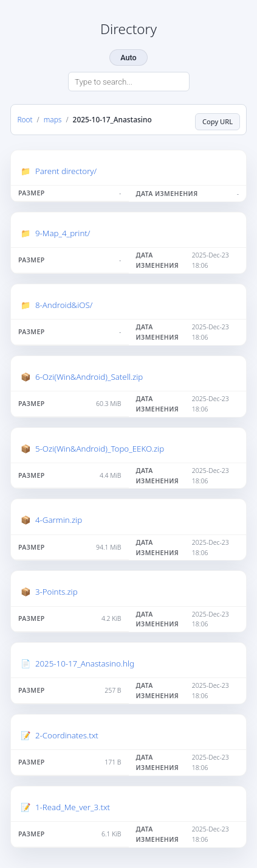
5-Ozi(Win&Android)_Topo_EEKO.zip (100, 449)
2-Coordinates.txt (67, 735)
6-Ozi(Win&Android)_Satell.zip (89, 377)
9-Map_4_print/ (63, 233)
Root (25, 119)
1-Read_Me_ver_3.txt (73, 807)
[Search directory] (129, 82)
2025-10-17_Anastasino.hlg (85, 663)
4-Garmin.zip (59, 520)
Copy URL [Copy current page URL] (218, 121)
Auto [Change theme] (128, 58)
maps (53, 119)
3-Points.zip (57, 592)
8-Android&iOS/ (64, 305)
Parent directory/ (66, 171)
